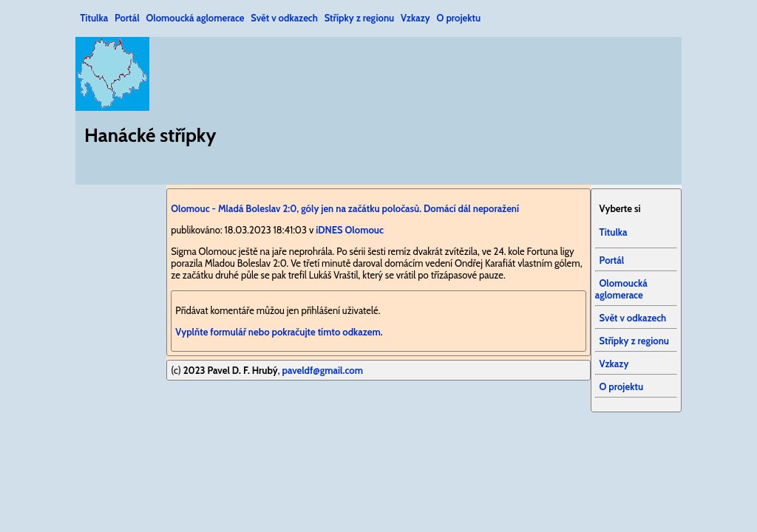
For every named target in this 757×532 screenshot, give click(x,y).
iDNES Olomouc (350, 230)
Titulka (94, 18)
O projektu (459, 18)
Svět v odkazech (284, 18)
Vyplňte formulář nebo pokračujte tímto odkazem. (279, 332)
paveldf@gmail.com (323, 370)
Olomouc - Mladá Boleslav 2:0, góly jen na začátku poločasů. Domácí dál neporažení (345, 208)
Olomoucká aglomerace (195, 18)
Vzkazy (415, 18)
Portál (127, 18)
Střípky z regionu (359, 18)
